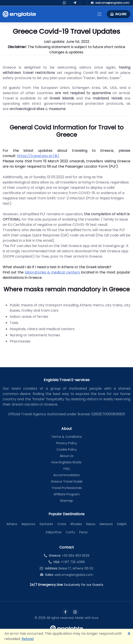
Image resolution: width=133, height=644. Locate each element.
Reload (28, 639)
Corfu (70, 532)
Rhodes (76, 524)
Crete (62, 524)
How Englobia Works (66, 462)
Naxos (91, 524)
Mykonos (28, 524)
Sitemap (66, 501)
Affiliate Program (67, 494)
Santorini (46, 524)
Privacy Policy (67, 443)
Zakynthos (54, 532)
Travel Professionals (67, 488)
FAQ (67, 469)
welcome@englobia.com (67, 575)
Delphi (122, 524)
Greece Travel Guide (67, 481)
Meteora (106, 524)
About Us (67, 456)
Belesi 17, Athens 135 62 (66, 568)
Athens (12, 524)
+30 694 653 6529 (67, 556)
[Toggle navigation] (99, 14)
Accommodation (67, 475)
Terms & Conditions (66, 437)
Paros (83, 532)
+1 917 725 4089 (67, 562)
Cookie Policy (67, 449)
